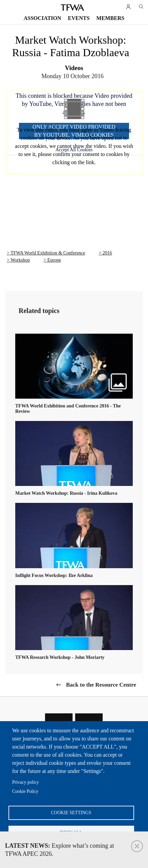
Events (79, 18)
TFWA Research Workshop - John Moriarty (60, 657)
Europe (54, 260)
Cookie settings (71, 813)
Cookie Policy (25, 791)
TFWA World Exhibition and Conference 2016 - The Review (68, 409)
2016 (107, 253)
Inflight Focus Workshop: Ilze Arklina (54, 575)
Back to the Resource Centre (101, 685)
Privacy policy (26, 782)
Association (43, 18)
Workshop (20, 260)
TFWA (72, 7)
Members (111, 18)
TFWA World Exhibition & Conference (48, 253)
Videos (74, 68)
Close (137, 846)
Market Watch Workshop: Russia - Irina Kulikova (66, 493)
